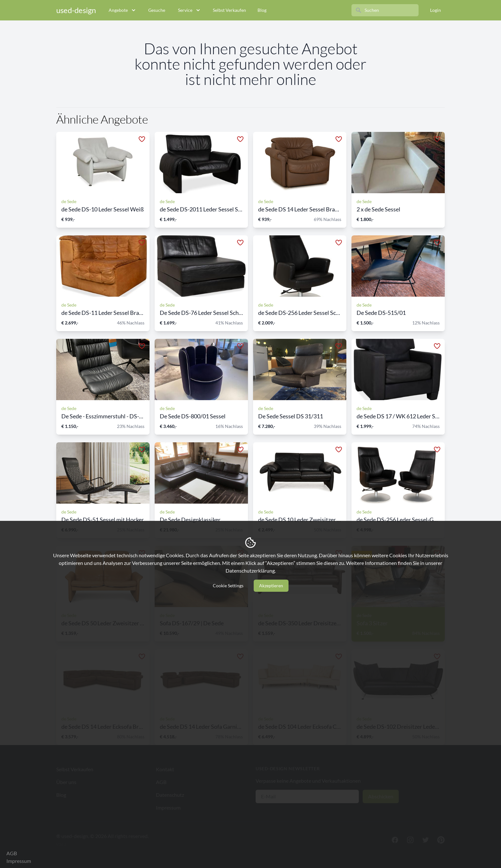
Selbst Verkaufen (229, 10)
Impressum (19, 861)
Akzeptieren (271, 586)
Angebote (123, 10)
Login (435, 10)
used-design (76, 10)
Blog (262, 10)
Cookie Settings (228, 586)
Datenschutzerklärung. (251, 571)
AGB (12, 853)
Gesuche (157, 10)
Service (190, 10)
